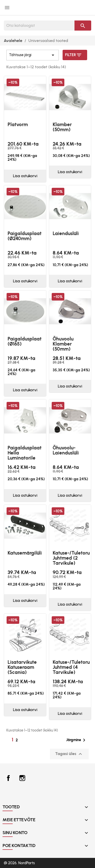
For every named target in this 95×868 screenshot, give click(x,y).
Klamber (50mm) (62, 127)
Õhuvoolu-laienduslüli (66, 450)
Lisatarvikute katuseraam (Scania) (22, 667)
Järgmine (77, 740)
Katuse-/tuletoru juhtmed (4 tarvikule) (71, 667)
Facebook (8, 778)
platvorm (18, 124)
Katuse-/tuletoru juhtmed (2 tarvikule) (71, 558)
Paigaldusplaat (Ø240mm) (25, 236)
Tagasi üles (69, 754)
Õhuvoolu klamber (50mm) (63, 344)
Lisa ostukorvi (25, 176)
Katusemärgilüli (25, 553)
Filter (74, 55)
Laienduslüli (66, 233)
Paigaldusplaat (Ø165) (25, 341)
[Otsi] (39, 26)
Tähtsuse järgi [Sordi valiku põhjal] (33, 55)
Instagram (22, 778)
